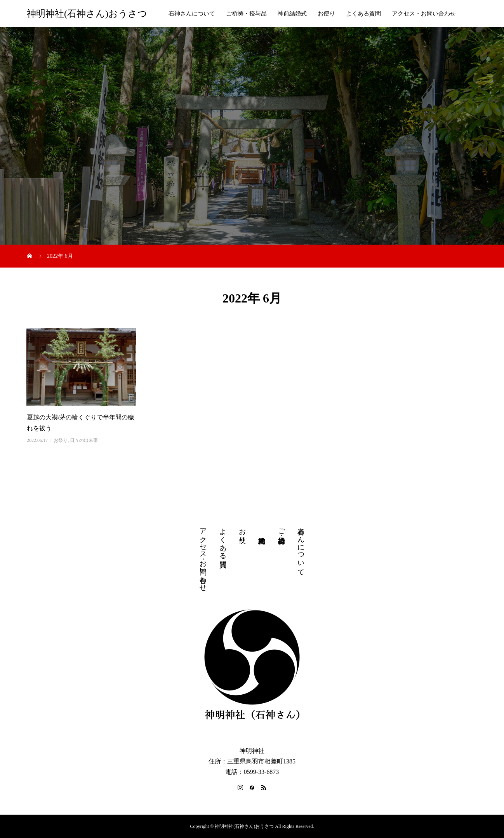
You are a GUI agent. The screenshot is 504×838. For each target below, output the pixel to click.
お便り (326, 14)
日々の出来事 (84, 440)
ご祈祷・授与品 (246, 14)
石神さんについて (192, 14)
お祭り (61, 440)
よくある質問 (363, 14)
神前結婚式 (292, 14)
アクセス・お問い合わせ (424, 14)
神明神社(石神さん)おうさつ (87, 14)
